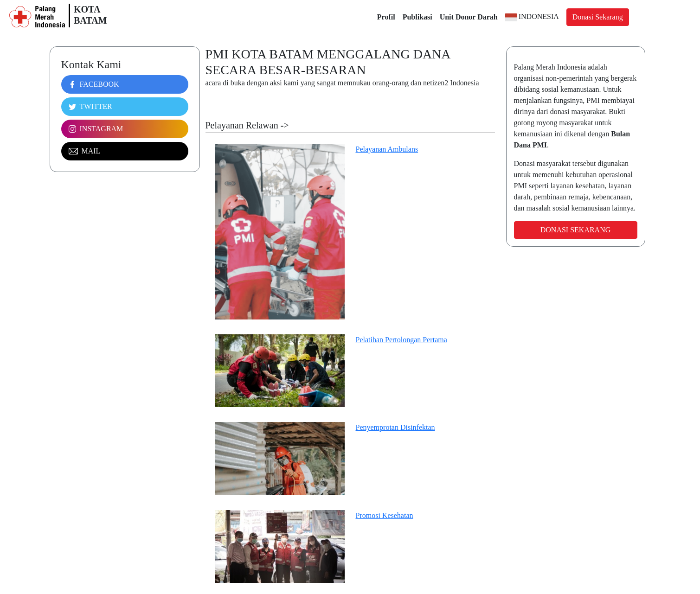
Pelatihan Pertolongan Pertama (401, 340)
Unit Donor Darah (469, 17)
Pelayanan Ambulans (387, 149)
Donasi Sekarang (598, 17)
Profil (386, 17)
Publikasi (417, 17)
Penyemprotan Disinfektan (395, 427)
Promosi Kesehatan (385, 515)
